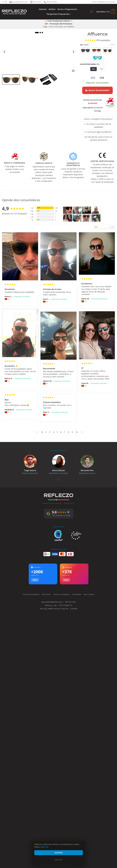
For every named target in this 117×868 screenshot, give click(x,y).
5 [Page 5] (57, 432)
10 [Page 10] (77, 432)
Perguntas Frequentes (59, 14)
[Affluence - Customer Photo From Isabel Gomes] (96, 218)
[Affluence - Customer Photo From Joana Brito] (68, 218)
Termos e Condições (61, 594)
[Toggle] (85, 119)
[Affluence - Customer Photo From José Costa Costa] (77, 210)
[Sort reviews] (104, 227)
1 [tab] (37, 33)
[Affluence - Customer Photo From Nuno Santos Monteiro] (68, 210)
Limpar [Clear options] (112, 45)
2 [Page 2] (46, 432)
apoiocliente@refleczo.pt (52, 602)
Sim (102, 69)
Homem (43, 9)
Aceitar (59, 853)
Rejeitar (58, 860)
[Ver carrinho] (106, 12)
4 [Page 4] (53, 432)
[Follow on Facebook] (3, 2)
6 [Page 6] (61, 432)
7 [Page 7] (65, 432)
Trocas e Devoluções (31, 594)
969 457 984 (70, 602)
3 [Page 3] (50, 432)
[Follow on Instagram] (6, 2)
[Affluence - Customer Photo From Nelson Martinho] (77, 218)
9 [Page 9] (72, 432)
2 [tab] (40, 33)
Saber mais (44, 847)
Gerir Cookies (89, 594)
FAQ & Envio (46, 594)
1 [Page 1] (42, 432)
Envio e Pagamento (67, 9)
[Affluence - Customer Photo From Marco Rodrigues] (96, 210)
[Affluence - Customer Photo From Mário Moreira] (86, 210)
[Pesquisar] (91, 12)
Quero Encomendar (97, 90)
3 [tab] (42, 33)
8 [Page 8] (68, 432)
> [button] (82, 432)
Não (93, 69)
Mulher (52, 9)
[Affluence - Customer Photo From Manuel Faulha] (86, 218)
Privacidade (76, 594)
